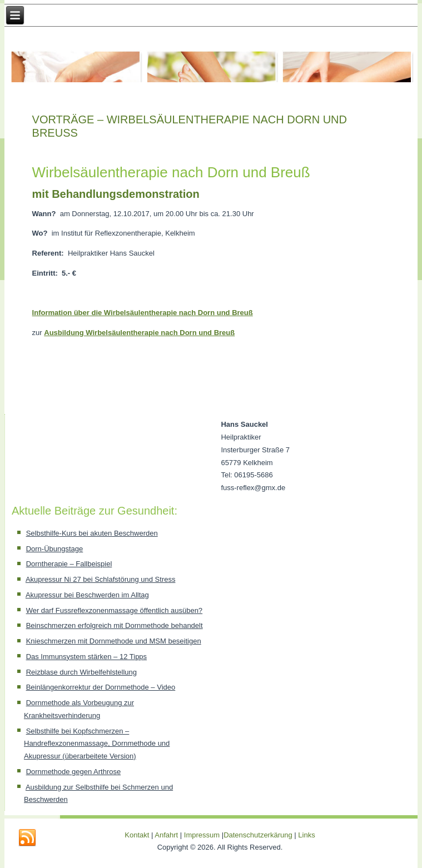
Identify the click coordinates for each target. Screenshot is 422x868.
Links (306, 835)
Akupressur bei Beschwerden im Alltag (87, 595)
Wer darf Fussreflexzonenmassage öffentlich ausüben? (114, 610)
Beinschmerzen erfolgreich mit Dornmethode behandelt (115, 625)
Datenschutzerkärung (259, 835)
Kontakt (137, 835)
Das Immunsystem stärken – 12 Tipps (86, 657)
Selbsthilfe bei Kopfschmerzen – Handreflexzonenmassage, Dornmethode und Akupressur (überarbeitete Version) (97, 744)
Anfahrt (166, 835)
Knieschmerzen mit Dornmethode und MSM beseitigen (114, 641)
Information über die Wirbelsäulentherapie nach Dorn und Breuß (143, 313)
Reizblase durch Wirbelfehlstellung (81, 672)
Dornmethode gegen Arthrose (74, 772)
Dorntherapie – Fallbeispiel (69, 564)
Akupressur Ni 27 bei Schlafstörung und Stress (101, 579)
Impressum (202, 835)
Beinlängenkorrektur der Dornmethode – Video (101, 687)
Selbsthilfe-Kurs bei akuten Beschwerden (92, 533)
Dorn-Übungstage (55, 549)
